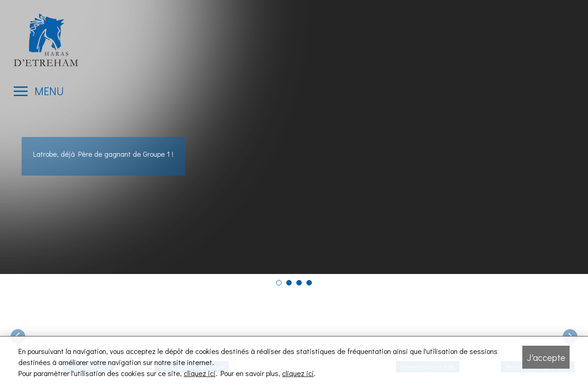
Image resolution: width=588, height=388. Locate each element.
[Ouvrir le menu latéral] (39, 91)
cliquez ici (200, 373)
